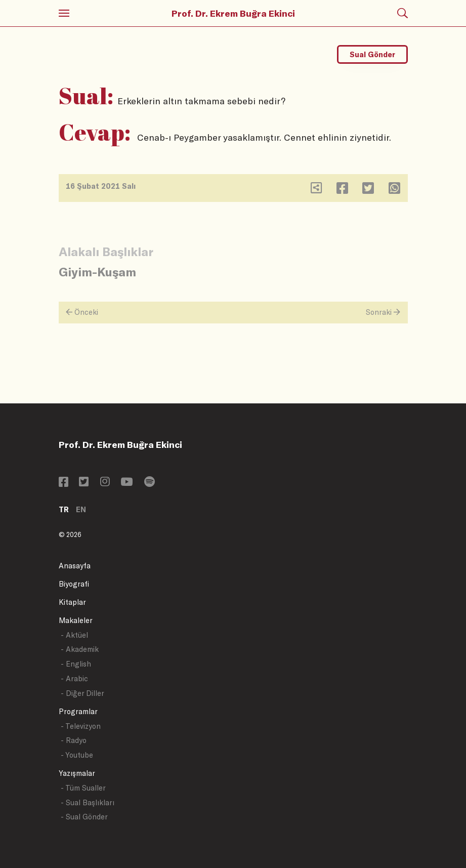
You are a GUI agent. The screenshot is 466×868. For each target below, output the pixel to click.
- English (76, 664)
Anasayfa (75, 566)
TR (64, 509)
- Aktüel (74, 635)
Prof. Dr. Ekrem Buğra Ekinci (233, 13)
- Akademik (80, 649)
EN (81, 509)
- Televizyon (81, 726)
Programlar (78, 711)
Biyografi (74, 584)
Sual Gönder (372, 54)
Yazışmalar (77, 773)
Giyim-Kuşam (97, 272)
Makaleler (76, 620)
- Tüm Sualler (83, 788)
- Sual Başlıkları (88, 802)
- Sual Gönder (84, 817)
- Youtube (77, 755)
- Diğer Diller (82, 693)
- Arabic (74, 678)
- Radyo (74, 740)
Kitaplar (72, 602)
